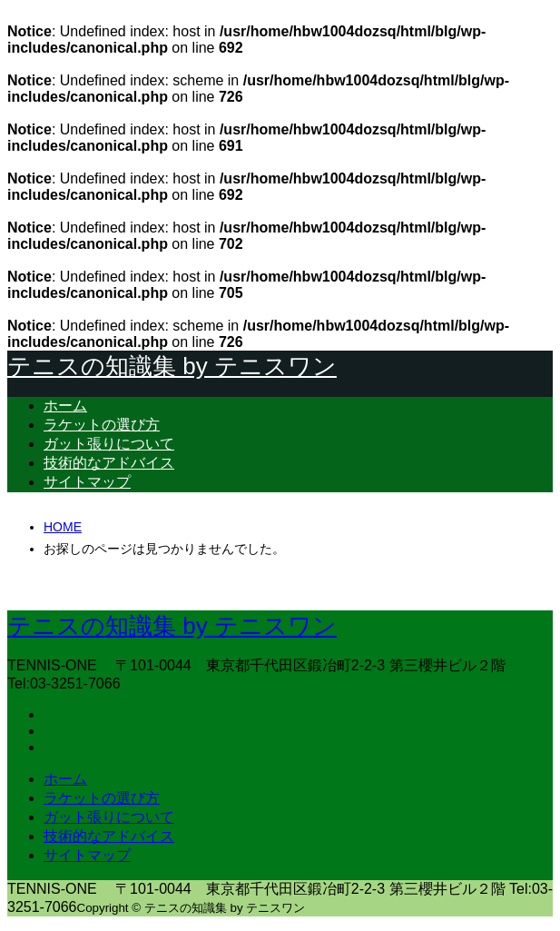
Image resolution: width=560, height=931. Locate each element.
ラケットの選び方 (102, 425)
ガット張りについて (109, 444)
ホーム (65, 406)
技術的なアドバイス (109, 463)
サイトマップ (87, 482)
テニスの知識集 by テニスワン (172, 366)
